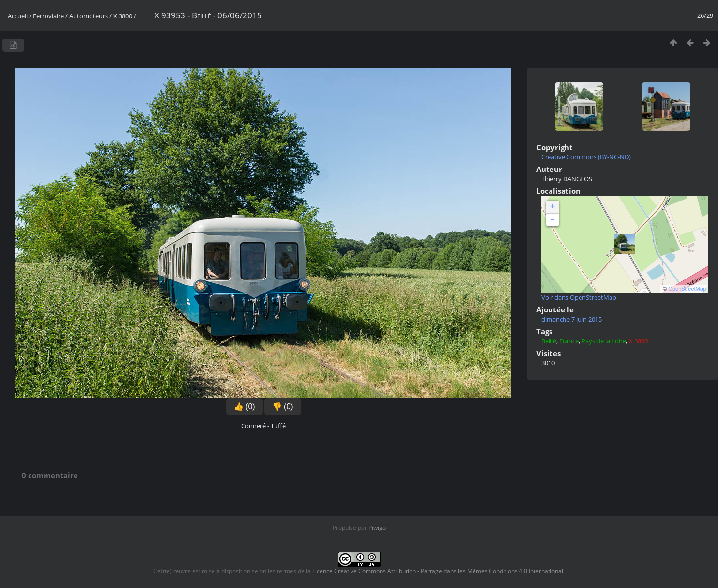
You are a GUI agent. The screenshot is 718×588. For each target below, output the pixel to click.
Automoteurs (89, 16)
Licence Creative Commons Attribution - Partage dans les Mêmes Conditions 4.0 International (438, 571)
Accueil (18, 16)
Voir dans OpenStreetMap (579, 297)
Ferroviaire (48, 16)
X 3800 (123, 16)
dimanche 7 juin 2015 (572, 319)
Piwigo (377, 528)
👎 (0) (283, 407)
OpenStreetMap (687, 289)
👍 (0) (244, 407)
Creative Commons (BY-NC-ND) (586, 157)
